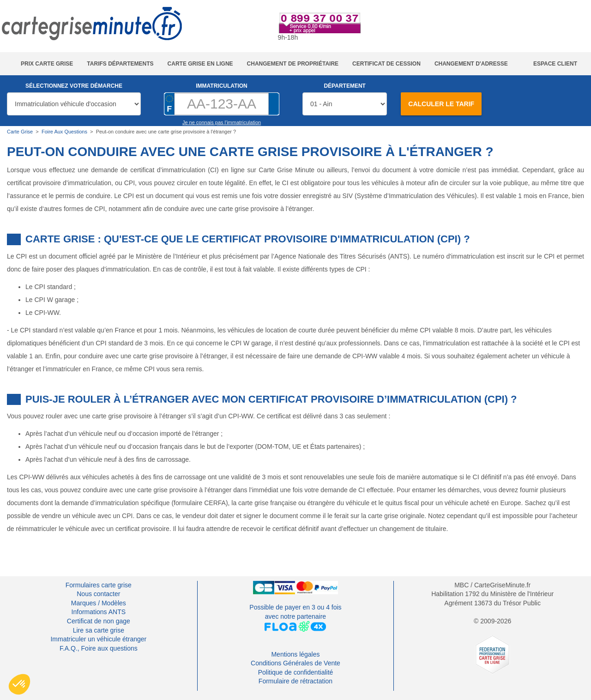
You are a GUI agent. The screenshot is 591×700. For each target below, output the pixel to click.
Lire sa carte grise (99, 630)
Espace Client (555, 64)
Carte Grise (20, 132)
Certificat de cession (386, 64)
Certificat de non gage (99, 621)
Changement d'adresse (471, 64)
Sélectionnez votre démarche (74, 86)
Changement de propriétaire (293, 64)
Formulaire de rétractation (295, 681)
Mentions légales (295, 654)
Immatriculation (222, 86)
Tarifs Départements (120, 64)
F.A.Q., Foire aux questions (99, 648)
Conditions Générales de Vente (295, 663)
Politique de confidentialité (296, 672)
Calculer (441, 104)
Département (344, 86)
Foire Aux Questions (64, 132)
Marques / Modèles (99, 603)
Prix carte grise (47, 64)
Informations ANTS (99, 612)
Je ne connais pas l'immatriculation (222, 122)
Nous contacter (98, 594)
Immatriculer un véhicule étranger (98, 639)
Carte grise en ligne (200, 64)
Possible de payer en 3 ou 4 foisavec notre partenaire (295, 618)
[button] (19, 684)
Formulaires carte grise (99, 585)
